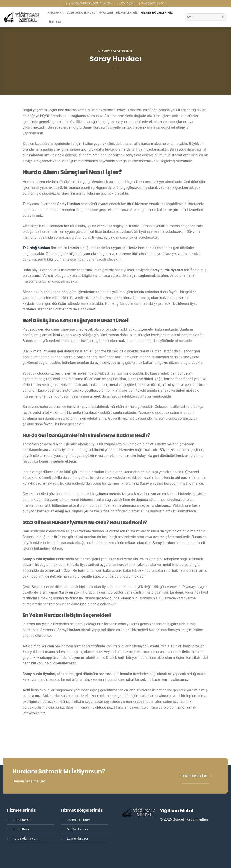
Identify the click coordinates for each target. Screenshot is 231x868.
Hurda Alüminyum (25, 839)
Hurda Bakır (21, 829)
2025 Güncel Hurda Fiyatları (90, 13)
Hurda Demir (22, 820)
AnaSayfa (56, 13)
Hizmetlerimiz (127, 13)
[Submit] (223, 17)
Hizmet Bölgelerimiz (157, 13)
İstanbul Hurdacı (79, 820)
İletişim (55, 22)
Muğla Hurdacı (77, 829)
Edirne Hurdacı (77, 839)
